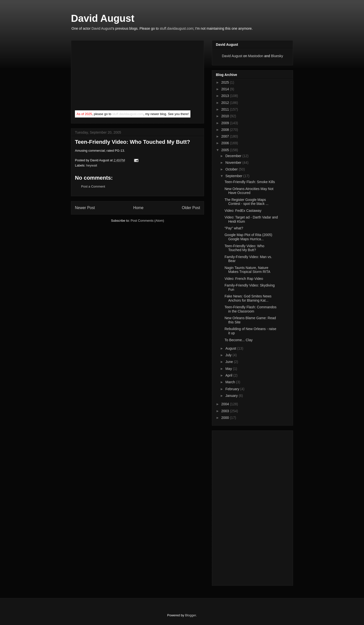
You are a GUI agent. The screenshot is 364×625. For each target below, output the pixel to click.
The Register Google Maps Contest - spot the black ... (247, 202)
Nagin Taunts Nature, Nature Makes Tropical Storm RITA (247, 270)
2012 (226, 103)
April (229, 375)
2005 (226, 150)
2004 (226, 404)
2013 (226, 96)
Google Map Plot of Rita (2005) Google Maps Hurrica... (248, 237)
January (232, 396)
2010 (226, 116)
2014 (226, 89)
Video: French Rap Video (244, 279)
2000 (226, 418)
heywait (92, 165)
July (229, 355)
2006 (226, 143)
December (234, 156)
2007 (226, 136)
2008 (226, 130)
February (233, 389)
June (229, 362)
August (231, 348)
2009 (226, 123)
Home (138, 208)
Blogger (190, 615)
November (234, 163)
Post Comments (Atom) (147, 221)
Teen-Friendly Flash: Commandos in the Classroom (250, 309)
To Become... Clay (239, 340)
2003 (226, 411)
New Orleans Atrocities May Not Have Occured (249, 191)
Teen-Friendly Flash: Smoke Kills (250, 182)
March (231, 382)
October (232, 169)
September (234, 176)
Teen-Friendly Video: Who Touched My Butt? (133, 142)
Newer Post (85, 208)
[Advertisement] (112, 76)
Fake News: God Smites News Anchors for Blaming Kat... (248, 298)
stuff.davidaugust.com (177, 28)
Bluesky (277, 56)
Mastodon (256, 56)
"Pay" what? (234, 228)
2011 (226, 109)
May (229, 369)
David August (103, 18)
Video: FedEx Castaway (243, 211)
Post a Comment (93, 186)
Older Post (191, 208)
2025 (226, 82)
